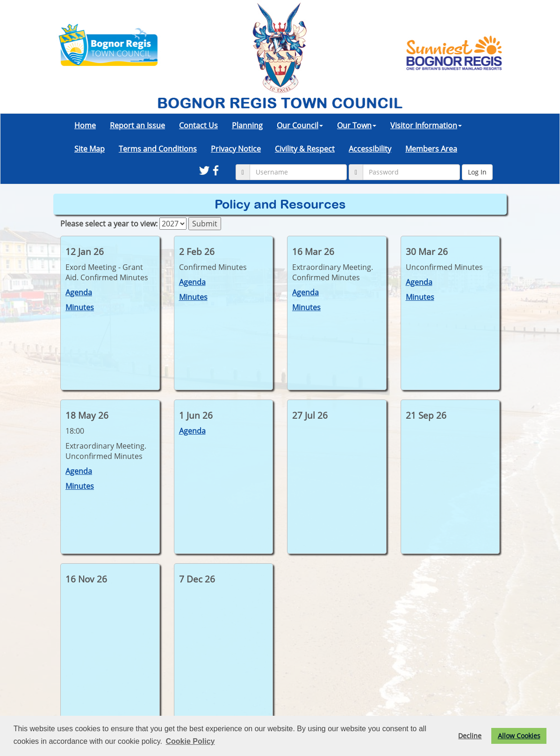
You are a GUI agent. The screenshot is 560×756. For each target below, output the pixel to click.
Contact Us (198, 125)
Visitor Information (426, 125)
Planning (247, 125)
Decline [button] (470, 736)
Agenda (79, 292)
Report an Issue (137, 125)
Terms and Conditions (158, 149)
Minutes (80, 307)
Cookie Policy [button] (190, 741)
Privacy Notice (236, 149)
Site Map (90, 149)
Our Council (300, 125)
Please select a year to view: (109, 224)
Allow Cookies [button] (519, 736)
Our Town (357, 125)
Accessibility (370, 149)
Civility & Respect (305, 149)
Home (85, 125)
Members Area (431, 149)
